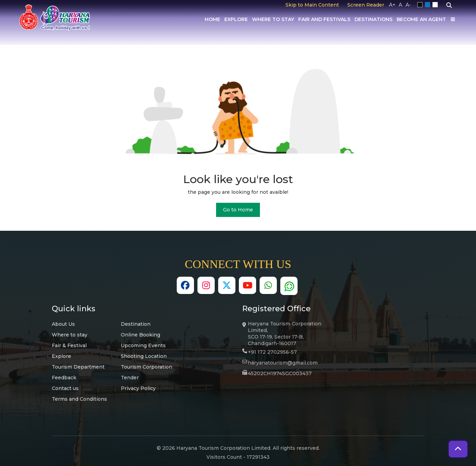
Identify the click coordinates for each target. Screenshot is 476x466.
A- (408, 5)
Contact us (65, 388)
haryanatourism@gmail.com (283, 363)
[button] (458, 449)
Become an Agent (421, 19)
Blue (429, 5)
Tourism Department (78, 367)
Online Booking (140, 335)
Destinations (373, 19)
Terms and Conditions (79, 399)
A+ (392, 5)
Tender (130, 378)
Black (421, 5)
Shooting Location (144, 356)
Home (212, 19)
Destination (136, 324)
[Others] (453, 19)
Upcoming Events (143, 345)
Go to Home (238, 210)
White (436, 5)
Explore (236, 19)
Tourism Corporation (147, 367)
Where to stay (70, 335)
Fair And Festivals (324, 19)
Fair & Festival (69, 345)
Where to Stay (273, 19)
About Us (63, 324)
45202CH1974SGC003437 (280, 373)
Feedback (64, 378)
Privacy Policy (138, 388)
